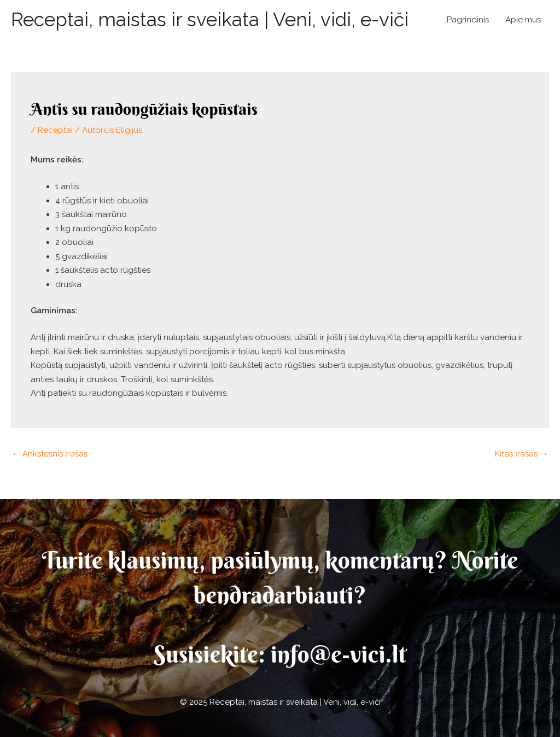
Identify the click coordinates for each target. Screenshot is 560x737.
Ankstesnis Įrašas (50, 454)
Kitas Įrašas (521, 454)
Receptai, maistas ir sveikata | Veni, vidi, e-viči (210, 19)
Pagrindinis (468, 20)
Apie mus (523, 20)
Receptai (55, 130)
